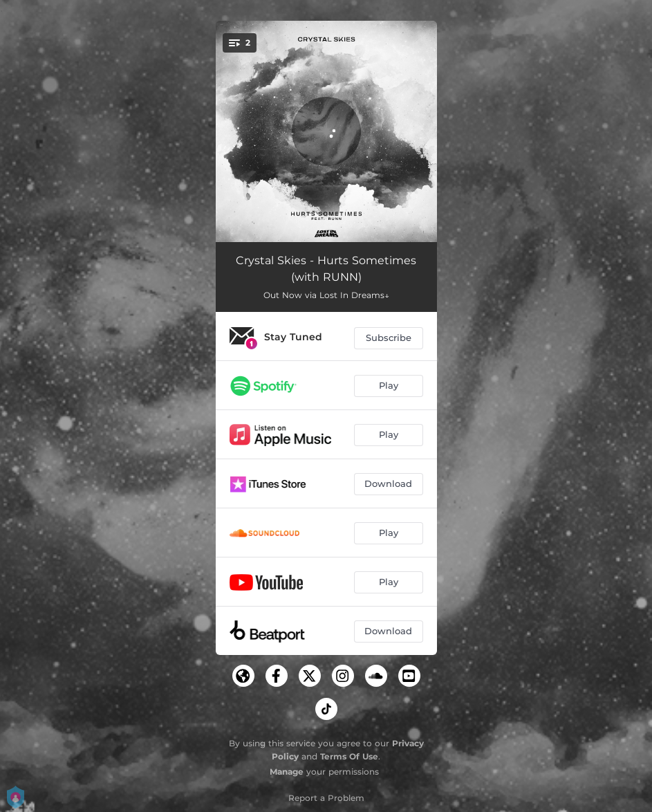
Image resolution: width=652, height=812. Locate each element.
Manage (287, 772)
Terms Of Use (349, 756)
